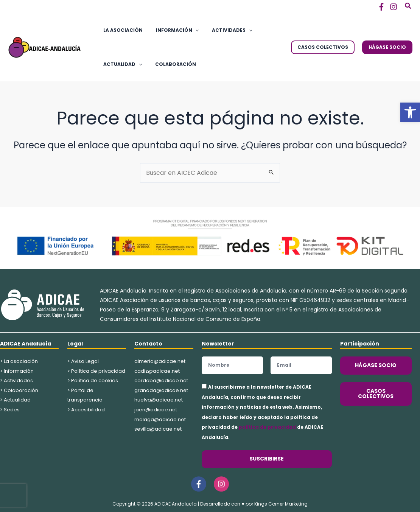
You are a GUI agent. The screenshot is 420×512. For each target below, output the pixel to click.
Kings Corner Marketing (281, 504)
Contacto (148, 344)
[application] (189, 30)
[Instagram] (394, 7)
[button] (410, 112)
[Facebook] (381, 7)
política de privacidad (267, 427)
